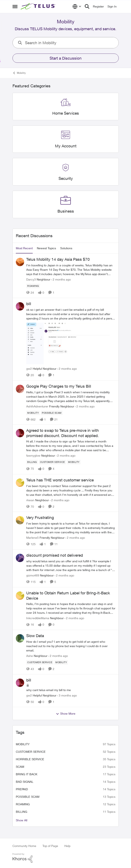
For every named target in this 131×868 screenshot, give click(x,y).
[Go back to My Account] (65, 146)
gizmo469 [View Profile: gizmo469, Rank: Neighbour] (33, 575)
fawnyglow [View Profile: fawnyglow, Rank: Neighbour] (33, 456)
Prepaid (22, 789)
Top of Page (50, 846)
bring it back (27, 774)
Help (67, 846)
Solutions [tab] (66, 248)
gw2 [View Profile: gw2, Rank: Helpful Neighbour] (29, 369)
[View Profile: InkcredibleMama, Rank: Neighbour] (20, 596)
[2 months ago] (61, 279)
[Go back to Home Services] (66, 113)
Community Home (24, 846)
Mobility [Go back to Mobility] (19, 73)
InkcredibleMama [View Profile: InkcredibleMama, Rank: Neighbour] (38, 618)
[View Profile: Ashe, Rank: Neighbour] (20, 638)
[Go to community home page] (39, 6)
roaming (23, 804)
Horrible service (30, 759)
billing (22, 812)
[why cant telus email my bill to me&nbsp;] (71, 690)
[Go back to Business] (65, 211)
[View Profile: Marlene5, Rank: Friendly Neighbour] (20, 520)
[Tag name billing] (32, 462)
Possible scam (28, 797)
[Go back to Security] (65, 179)
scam (20, 767)
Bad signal (25, 782)
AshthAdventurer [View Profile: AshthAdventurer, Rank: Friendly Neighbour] (37, 406)
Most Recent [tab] (24, 248)
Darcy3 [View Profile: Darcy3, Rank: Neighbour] (31, 279)
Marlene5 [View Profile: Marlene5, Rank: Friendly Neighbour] (32, 538)
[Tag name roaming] (33, 286)
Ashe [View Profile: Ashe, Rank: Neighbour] (30, 656)
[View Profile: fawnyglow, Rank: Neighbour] (20, 433)
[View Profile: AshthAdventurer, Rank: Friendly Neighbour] (20, 389)
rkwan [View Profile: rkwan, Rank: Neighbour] (30, 500)
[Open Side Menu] (15, 6)
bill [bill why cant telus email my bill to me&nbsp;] (29, 680)
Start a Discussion (66, 58)
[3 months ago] (67, 695)
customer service (31, 752)
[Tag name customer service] (52, 462)
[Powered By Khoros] (66, 858)
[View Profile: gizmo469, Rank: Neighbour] (20, 558)
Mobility (23, 744)
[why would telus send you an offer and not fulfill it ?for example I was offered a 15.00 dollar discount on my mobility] (71, 566)
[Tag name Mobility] (33, 413)
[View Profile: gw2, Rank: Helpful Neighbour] (20, 306)
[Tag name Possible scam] (52, 413)
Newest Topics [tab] (46, 248)
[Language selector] (77, 6)
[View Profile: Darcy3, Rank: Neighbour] (20, 262)
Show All (22, 820)
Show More (66, 714)
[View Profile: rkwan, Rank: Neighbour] (20, 483)
